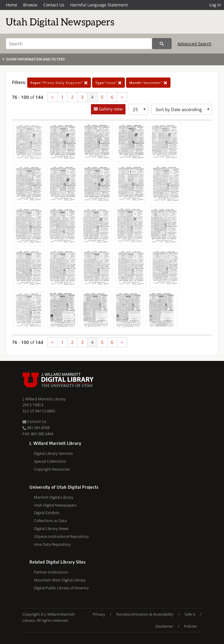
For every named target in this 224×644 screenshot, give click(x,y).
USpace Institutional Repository (61, 536)
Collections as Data (50, 521)
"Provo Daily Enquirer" (59, 83)
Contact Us (54, 5)
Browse (30, 5)
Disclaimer (164, 626)
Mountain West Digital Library (60, 580)
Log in (215, 5)
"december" (148, 83)
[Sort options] (182, 109)
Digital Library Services (53, 453)
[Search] (79, 44)
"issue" (108, 83)
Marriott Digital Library (54, 497)
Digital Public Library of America (61, 588)
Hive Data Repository (52, 544)
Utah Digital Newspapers (55, 505)
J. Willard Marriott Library (44, 399)
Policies (190, 626)
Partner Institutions (51, 572)
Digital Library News (51, 528)
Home (12, 5)
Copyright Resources (52, 469)
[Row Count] (138, 109)
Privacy (99, 614)
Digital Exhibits (47, 513)
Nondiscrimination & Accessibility (145, 614)
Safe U (190, 614)
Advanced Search (194, 44)
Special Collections (50, 461)
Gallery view (110, 109)
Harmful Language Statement (99, 5)
